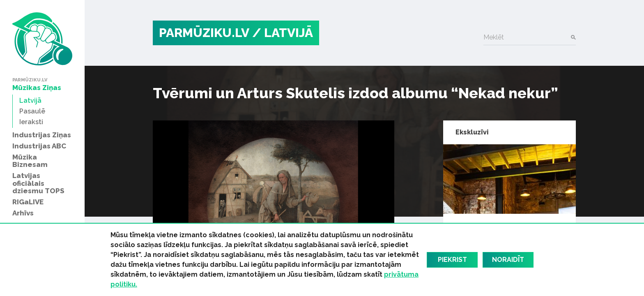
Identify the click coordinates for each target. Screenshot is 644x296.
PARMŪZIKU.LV (204, 33)
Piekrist (452, 260)
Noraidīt (508, 260)
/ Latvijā (283, 33)
